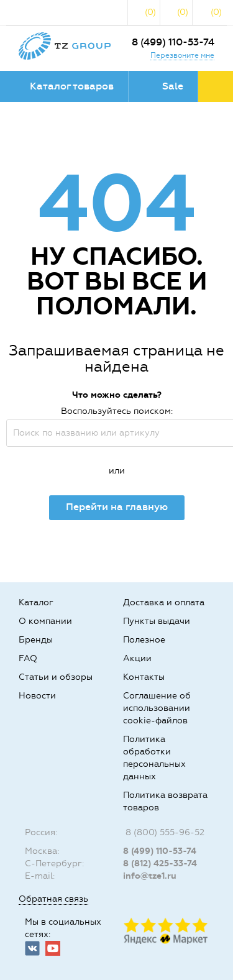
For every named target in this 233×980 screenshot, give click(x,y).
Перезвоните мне (182, 55)
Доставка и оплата (164, 602)
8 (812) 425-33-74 (160, 863)
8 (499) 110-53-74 (173, 42)
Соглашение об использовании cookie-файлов (157, 708)
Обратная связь (53, 899)
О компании (45, 621)
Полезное (144, 640)
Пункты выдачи (157, 621)
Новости (37, 696)
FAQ (28, 658)
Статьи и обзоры (56, 677)
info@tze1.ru (150, 876)
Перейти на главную (117, 507)
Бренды (36, 640)
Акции (137, 658)
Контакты (144, 677)
